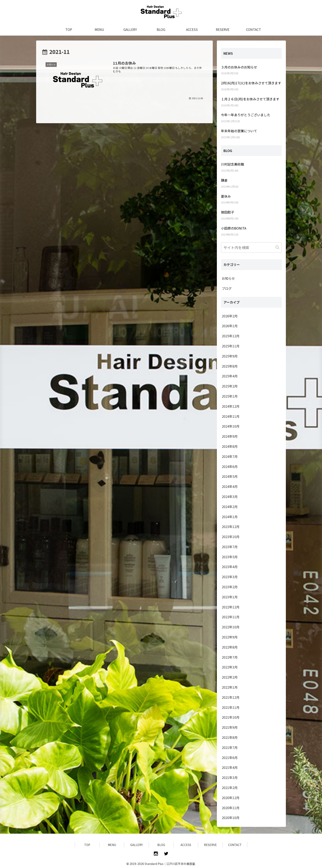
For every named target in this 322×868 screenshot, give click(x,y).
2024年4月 (230, 486)
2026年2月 (230, 316)
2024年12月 (231, 406)
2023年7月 (230, 547)
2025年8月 (230, 366)
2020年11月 (231, 808)
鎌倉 (224, 180)
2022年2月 (230, 677)
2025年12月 (231, 336)
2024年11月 (231, 416)
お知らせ (228, 278)
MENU (112, 845)
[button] (278, 247)
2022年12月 (231, 607)
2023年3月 (230, 577)
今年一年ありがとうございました (246, 115)
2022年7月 (230, 657)
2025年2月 (230, 386)
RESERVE (210, 845)
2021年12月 (231, 697)
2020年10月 (231, 818)
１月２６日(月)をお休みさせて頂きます (250, 99)
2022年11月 (231, 617)
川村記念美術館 (232, 164)
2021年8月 (230, 737)
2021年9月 (230, 727)
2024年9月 (230, 436)
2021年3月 (230, 777)
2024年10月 (231, 426)
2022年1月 (230, 687)
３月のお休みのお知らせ (239, 67)
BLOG (161, 845)
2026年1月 (230, 326)
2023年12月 (231, 527)
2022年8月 (230, 647)
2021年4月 (230, 767)
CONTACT (235, 845)
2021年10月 (231, 717)
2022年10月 (231, 627)
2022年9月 (230, 637)
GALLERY (136, 845)
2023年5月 (230, 557)
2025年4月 (230, 376)
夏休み (226, 196)
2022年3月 (230, 667)
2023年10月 (231, 537)
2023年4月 (230, 567)
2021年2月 (230, 788)
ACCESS (186, 845)
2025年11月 (231, 346)
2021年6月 (230, 758)
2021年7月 (230, 747)
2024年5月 (230, 476)
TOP (87, 845)
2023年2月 (230, 587)
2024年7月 (230, 456)
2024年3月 (230, 497)
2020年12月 (231, 798)
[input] (251, 247)
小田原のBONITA (234, 228)
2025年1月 (230, 396)
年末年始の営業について (239, 131)
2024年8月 (230, 446)
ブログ (227, 288)
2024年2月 (230, 507)
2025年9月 (230, 356)
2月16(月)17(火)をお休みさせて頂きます (251, 83)
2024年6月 (230, 466)
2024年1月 (230, 517)
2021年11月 (231, 707)
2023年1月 (230, 597)
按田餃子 (228, 212)
